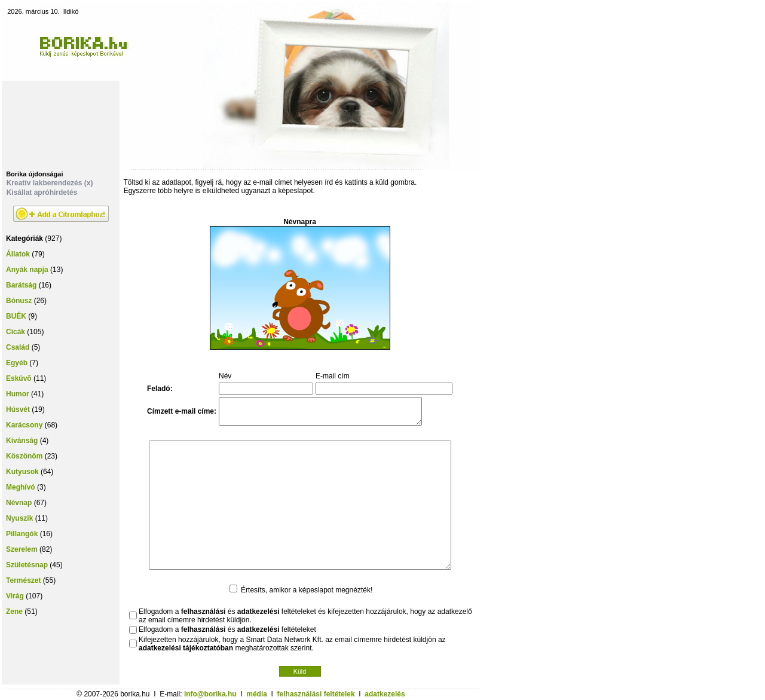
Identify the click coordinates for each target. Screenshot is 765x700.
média (257, 694)
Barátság (21, 285)
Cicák (16, 332)
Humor (18, 394)
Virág (15, 596)
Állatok (18, 254)
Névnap (19, 503)
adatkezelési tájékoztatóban (186, 648)
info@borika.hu (210, 694)
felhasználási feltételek (316, 694)
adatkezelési (258, 612)
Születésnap (27, 565)
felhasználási (204, 612)
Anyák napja (27, 270)
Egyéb (17, 363)
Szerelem (22, 549)
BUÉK (16, 316)
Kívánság (22, 441)
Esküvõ (19, 378)
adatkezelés (385, 694)
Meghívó (21, 487)
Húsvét (18, 409)
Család (18, 347)
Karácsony (24, 425)
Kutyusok (22, 472)
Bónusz (19, 301)
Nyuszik (19, 518)
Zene (14, 612)
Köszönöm (24, 456)
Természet (23, 580)
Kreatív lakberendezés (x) (50, 183)
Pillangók (22, 534)
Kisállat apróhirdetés (42, 192)
